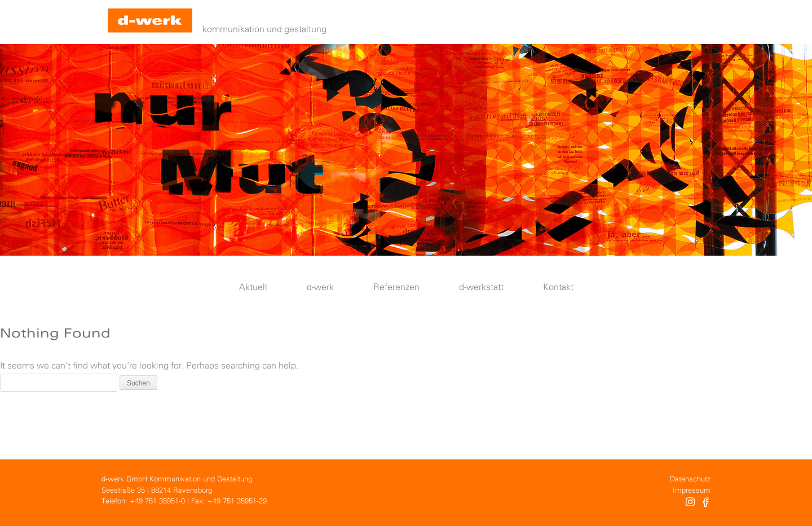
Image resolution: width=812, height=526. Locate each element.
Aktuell (253, 288)
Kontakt (558, 288)
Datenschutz (690, 479)
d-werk (320, 288)
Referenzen (396, 288)
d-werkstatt (481, 288)
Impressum (692, 491)
